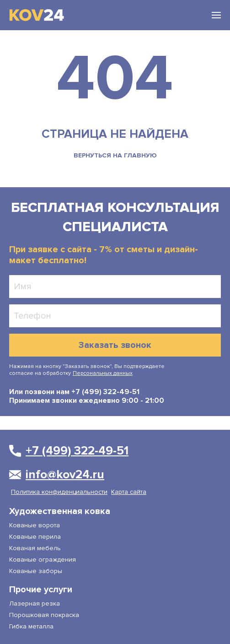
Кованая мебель (35, 548)
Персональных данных (103, 373)
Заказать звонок (115, 345)
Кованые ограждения (43, 560)
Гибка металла (31, 626)
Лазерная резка (35, 603)
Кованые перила (35, 537)
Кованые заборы (36, 571)
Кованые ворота (35, 525)
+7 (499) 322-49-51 (104, 392)
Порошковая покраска (44, 615)
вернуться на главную (115, 155)
